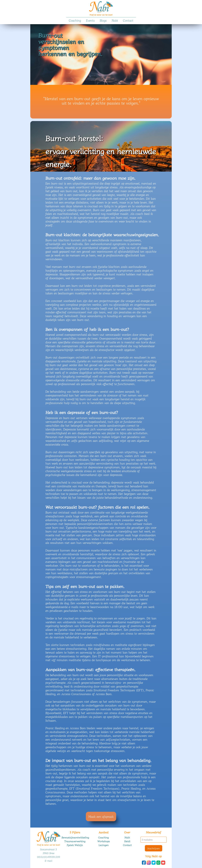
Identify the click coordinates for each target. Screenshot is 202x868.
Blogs (103, 20)
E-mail (49, 861)
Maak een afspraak (101, 816)
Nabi (115, 20)
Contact (128, 20)
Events (90, 20)
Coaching (75, 20)
